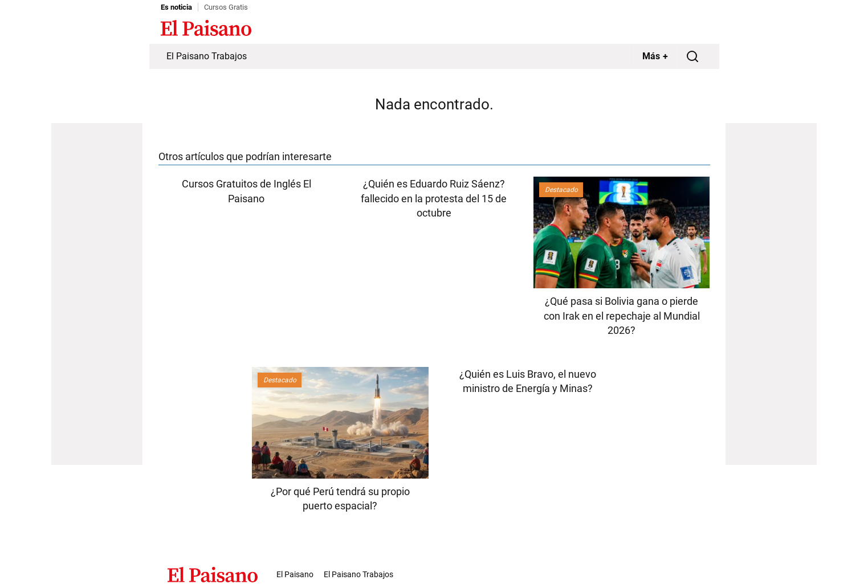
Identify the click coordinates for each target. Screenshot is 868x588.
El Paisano (295, 574)
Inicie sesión (685, 29)
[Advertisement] (97, 294)
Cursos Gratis (226, 7)
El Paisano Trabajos (207, 56)
